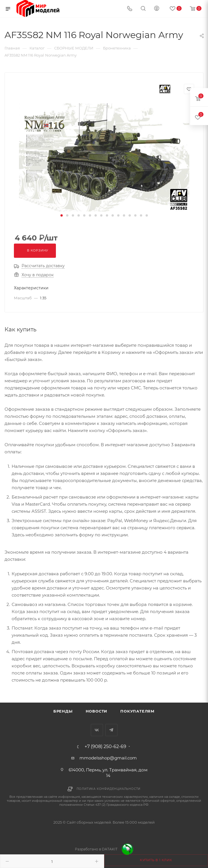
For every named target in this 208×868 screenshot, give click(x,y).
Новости (97, 711)
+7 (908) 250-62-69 (105, 747)
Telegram (111, 730)
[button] (62, 215)
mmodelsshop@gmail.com (108, 758)
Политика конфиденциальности (109, 789)
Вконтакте (97, 730)
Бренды (63, 711)
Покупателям (137, 711)
